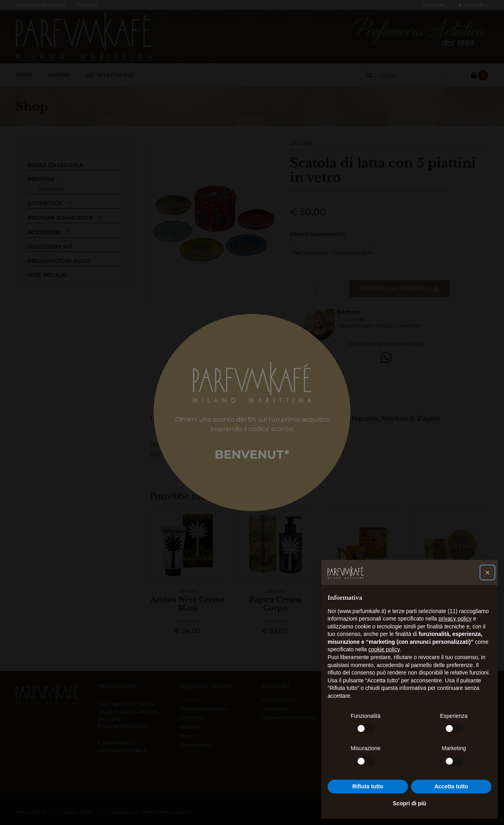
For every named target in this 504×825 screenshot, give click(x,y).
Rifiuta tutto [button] (368, 786)
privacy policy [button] (455, 619)
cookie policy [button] (384, 649)
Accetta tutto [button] (451, 786)
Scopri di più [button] (410, 803)
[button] (487, 572)
